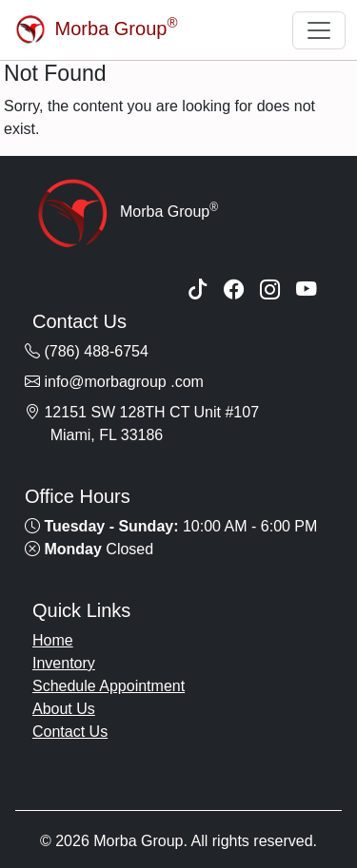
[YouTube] (307, 291)
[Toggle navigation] (319, 30)
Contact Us (70, 732)
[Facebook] (234, 291)
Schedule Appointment (109, 686)
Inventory (64, 663)
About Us (64, 709)
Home (53, 640)
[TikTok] (198, 291)
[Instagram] (270, 291)
